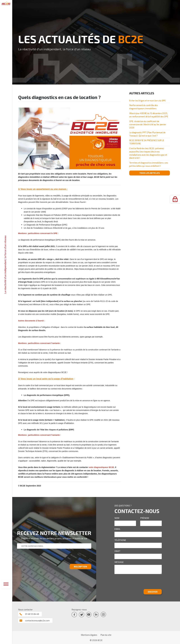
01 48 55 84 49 (32, 614)
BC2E (100, 640)
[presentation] (38, 557)
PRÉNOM (145, 518)
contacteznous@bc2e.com (37, 620)
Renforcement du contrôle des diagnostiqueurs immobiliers (144, 107)
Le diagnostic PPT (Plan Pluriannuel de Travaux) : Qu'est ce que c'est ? (147, 134)
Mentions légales (89, 635)
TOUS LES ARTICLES (150, 173)
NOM (117, 518)
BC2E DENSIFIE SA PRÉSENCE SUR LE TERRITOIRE (147, 142)
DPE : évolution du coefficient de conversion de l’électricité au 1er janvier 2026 (148, 124)
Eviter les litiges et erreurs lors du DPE (147, 101)
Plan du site (106, 635)
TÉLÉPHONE (120, 540)
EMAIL (117, 529)
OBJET (117, 551)
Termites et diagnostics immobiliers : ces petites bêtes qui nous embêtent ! (149, 164)
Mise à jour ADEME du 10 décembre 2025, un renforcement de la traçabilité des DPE (149, 115)
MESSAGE (119, 562)
